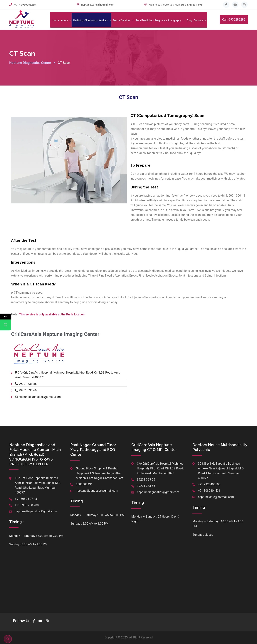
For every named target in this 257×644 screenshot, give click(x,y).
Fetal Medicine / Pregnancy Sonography (161, 20)
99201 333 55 (28, 384)
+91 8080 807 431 (27, 499)
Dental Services (124, 20)
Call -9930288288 (234, 20)
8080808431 (84, 484)
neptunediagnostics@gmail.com (40, 397)
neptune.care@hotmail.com (98, 5)
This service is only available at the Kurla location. (52, 314)
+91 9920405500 (209, 484)
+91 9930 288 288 (27, 505)
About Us (66, 20)
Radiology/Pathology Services (92, 20)
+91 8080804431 (209, 491)
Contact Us (200, 20)
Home (56, 20)
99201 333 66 (28, 390)
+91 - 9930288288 (25, 5)
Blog (189, 20)
